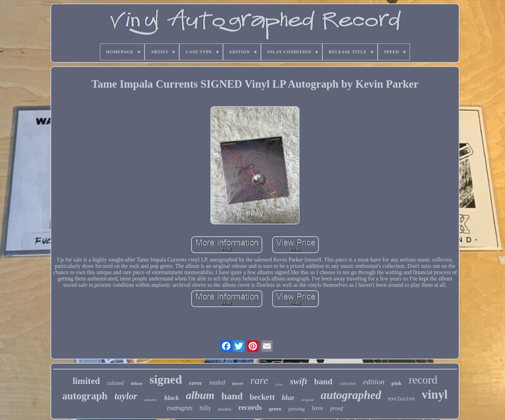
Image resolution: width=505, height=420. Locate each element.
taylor (126, 396)
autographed (351, 395)
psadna (225, 409)
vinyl (435, 395)
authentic (151, 400)
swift (299, 381)
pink (396, 383)
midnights (180, 408)
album (200, 395)
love (318, 408)
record (423, 380)
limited (86, 381)
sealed (217, 382)
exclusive (402, 399)
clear (279, 384)
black (171, 398)
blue (288, 398)
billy (205, 408)
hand (232, 396)
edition (374, 382)
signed (166, 380)
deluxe (137, 384)
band (323, 381)
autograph (85, 396)
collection (348, 384)
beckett (262, 397)
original (307, 400)
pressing (297, 409)
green (275, 409)
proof (337, 408)
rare (259, 380)
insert (238, 383)
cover (196, 383)
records (250, 407)
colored (115, 383)
